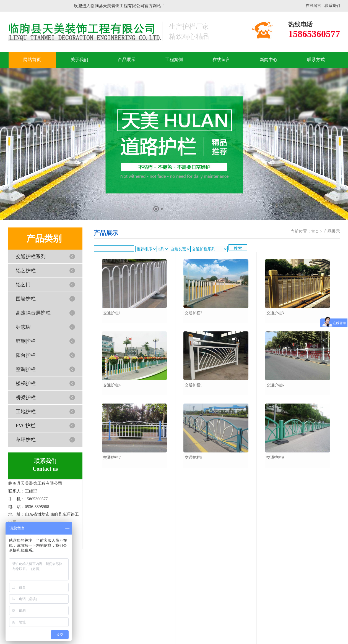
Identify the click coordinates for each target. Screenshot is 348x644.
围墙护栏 (26, 299)
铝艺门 (23, 285)
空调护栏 (26, 369)
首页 (315, 231)
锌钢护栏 (26, 341)
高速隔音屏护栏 (33, 313)
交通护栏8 (194, 458)
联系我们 (332, 6)
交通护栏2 (194, 313)
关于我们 (79, 60)
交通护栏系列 (31, 256)
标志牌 (23, 327)
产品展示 (127, 60)
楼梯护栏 (26, 383)
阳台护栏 (26, 355)
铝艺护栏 (26, 271)
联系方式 (316, 60)
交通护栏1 (112, 313)
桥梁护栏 (26, 397)
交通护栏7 (112, 458)
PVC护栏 (26, 426)
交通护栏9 (275, 458)
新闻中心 (269, 60)
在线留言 (313, 6)
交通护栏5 (194, 385)
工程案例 (174, 60)
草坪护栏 (26, 440)
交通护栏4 (112, 385)
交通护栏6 (275, 385)
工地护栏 (26, 412)
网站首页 (32, 60)
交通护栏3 (275, 313)
